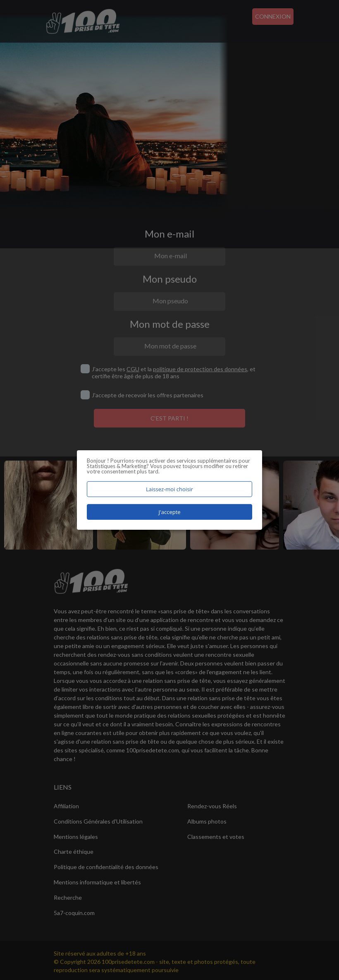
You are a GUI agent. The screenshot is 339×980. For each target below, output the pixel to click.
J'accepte (169, 512)
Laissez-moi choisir (169, 489)
